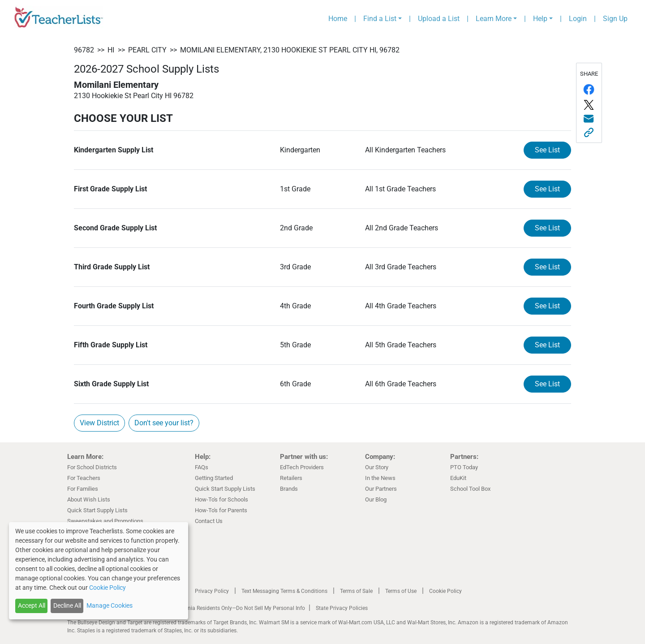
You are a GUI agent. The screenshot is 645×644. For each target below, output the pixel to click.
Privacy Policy (212, 591)
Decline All (67, 605)
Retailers (291, 478)
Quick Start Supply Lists (97, 510)
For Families (83, 489)
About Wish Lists (89, 499)
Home (338, 19)
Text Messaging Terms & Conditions (284, 591)
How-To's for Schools (221, 499)
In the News (380, 478)
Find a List (380, 19)
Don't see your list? (164, 423)
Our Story (377, 467)
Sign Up (615, 19)
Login (578, 19)
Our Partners (381, 489)
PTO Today (464, 467)
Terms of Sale (356, 591)
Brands (289, 489)
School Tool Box (470, 489)
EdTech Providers (302, 467)
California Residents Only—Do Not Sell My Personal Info (238, 608)
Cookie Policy (445, 591)
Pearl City (147, 50)
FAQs (202, 467)
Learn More (494, 19)
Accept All (32, 605)
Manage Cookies (110, 605)
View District (99, 423)
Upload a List (439, 19)
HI (111, 50)
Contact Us (209, 521)
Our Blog (376, 499)
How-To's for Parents (221, 510)
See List (547, 150)
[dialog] (99, 571)
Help (540, 19)
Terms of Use (401, 591)
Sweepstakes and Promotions (105, 521)
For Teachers (84, 478)
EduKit (458, 478)
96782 (84, 50)
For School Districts (92, 467)
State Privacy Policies (342, 608)
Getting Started (214, 478)
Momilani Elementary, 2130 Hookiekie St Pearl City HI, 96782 (290, 50)
